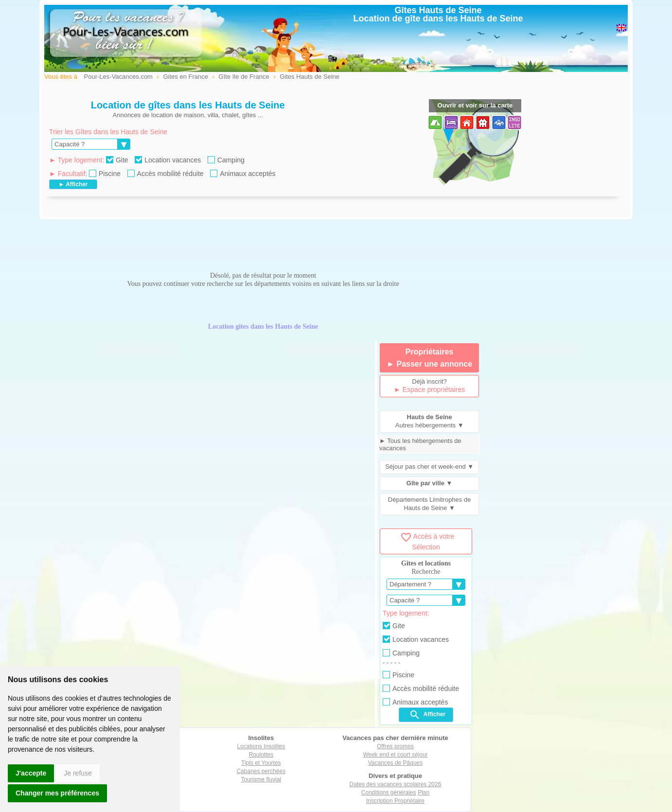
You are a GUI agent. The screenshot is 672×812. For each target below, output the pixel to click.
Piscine (105, 174)
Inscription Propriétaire (395, 801)
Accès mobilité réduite (166, 174)
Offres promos (395, 746)
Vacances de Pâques (396, 763)
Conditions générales (389, 793)
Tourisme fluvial (261, 779)
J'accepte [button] (31, 773)
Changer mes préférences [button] (57, 793)
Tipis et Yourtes (261, 763)
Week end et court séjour (395, 755)
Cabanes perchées (261, 771)
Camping (226, 160)
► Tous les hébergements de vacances (420, 444)
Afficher (427, 715)
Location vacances (168, 160)
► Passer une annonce (429, 364)
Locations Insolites (261, 746)
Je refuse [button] (78, 773)
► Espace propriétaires (429, 389)
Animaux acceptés (243, 174)
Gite (117, 160)
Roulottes (261, 755)
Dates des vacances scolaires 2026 (396, 784)
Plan (424, 793)
